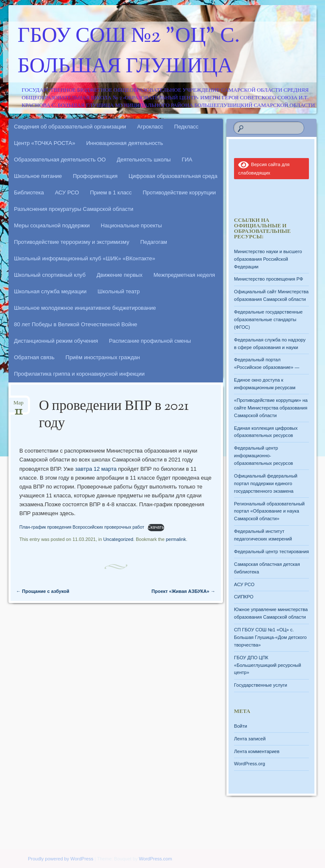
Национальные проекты (131, 225)
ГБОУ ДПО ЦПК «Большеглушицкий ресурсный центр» (267, 665)
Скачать (156, 527)
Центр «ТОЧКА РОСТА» (45, 143)
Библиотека (29, 192)
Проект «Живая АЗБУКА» (183, 591)
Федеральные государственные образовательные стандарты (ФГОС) (268, 319)
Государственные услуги (260, 685)
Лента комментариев (257, 751)
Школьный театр (119, 291)
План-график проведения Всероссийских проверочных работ (82, 527)
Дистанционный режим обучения (56, 341)
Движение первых (119, 275)
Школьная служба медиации (50, 291)
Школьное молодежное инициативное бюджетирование (85, 308)
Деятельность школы (144, 160)
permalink (176, 539)
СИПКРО (244, 597)
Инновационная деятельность (125, 143)
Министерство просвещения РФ (269, 279)
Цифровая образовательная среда (173, 176)
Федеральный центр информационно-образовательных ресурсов (263, 456)
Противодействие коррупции (179, 192)
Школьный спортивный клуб (50, 275)
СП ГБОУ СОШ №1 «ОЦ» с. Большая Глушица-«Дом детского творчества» (270, 637)
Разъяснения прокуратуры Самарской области (74, 209)
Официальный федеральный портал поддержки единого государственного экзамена (266, 483)
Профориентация (95, 176)
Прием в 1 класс (111, 192)
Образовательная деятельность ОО (60, 160)
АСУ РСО (67, 192)
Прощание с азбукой (43, 591)
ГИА (187, 160)
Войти (241, 726)
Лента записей (250, 739)
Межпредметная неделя (184, 275)
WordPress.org (249, 764)
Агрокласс (150, 127)
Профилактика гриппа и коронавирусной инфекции (79, 374)
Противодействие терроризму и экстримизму (72, 242)
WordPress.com (155, 859)
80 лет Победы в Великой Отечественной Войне (76, 324)
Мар (19, 405)
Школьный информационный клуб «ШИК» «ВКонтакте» (85, 258)
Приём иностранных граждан (103, 357)
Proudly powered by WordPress (61, 859)
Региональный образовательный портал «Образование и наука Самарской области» (269, 511)
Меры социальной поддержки (52, 225)
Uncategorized (118, 539)
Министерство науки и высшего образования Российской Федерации (268, 259)
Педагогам (153, 242)
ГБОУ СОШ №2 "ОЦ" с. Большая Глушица (129, 52)
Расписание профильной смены (150, 341)
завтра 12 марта (96, 469)
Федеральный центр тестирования (271, 551)
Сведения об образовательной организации (70, 127)
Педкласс (187, 127)
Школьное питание (38, 176)
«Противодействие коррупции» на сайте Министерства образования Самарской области (271, 408)
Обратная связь (34, 357)
